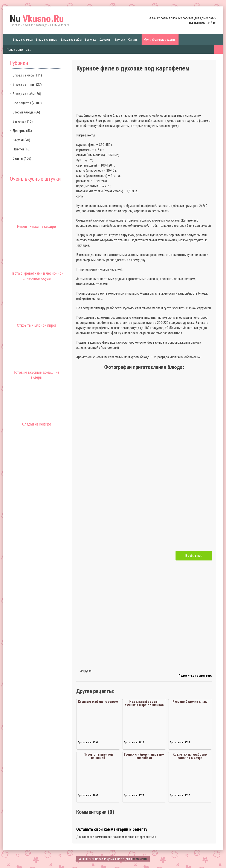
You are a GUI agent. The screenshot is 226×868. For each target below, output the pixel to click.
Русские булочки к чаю (190, 702)
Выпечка (91, 40)
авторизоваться (146, 837)
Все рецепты (22, 103)
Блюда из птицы (47, 40)
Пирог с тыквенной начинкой (98, 756)
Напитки (18, 149)
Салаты (133, 40)
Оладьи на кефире (37, 424)
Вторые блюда (23, 112)
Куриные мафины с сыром (98, 702)
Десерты (105, 40)
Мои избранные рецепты (160, 40)
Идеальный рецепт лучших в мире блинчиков (144, 703)
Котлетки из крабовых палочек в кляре (190, 756)
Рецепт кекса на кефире (37, 226)
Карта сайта (140, 859)
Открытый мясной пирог (37, 325)
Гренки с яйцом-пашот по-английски (144, 756)
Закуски (120, 40)
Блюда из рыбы (71, 40)
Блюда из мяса (23, 40)
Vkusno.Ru (37, 19)
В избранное (194, 556)
